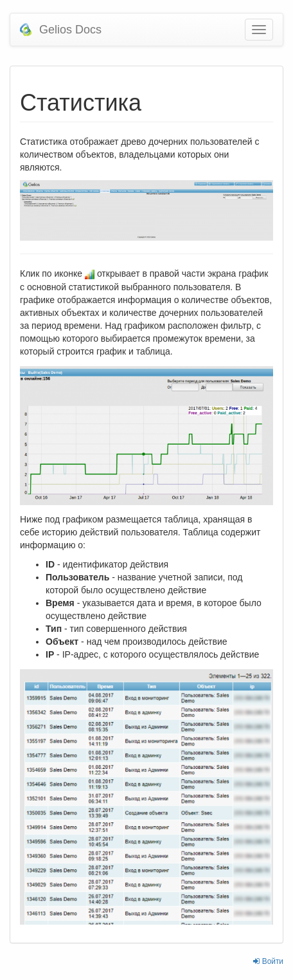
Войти (268, 961)
